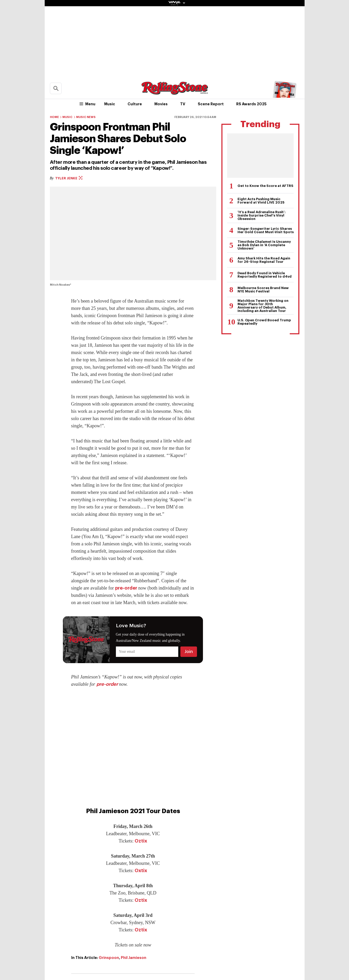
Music (110, 104)
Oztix (141, 841)
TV (183, 104)
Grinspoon (109, 958)
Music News (86, 117)
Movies (161, 104)
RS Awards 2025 (251, 104)
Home (54, 117)
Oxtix (141, 871)
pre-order (126, 588)
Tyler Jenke (69, 178)
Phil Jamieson (134, 958)
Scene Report (211, 104)
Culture (135, 104)
